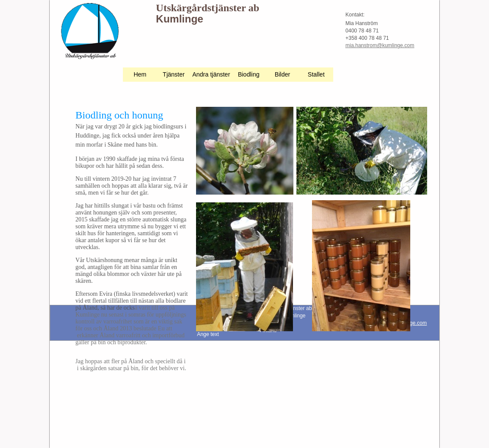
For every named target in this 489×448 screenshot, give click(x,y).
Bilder (283, 74)
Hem (140, 74)
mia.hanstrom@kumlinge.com (380, 45)
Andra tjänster (211, 74)
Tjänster (174, 74)
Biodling (249, 74)
